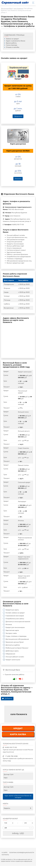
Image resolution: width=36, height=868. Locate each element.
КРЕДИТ (18, 728)
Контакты (5, 855)
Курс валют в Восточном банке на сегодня (18, 797)
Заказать (18, 179)
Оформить (18, 116)
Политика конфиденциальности (22, 853)
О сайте (4, 853)
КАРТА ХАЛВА (18, 734)
